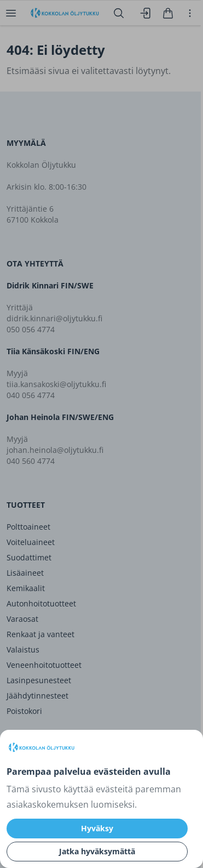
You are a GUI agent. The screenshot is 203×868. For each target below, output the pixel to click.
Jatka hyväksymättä (97, 851)
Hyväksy (97, 828)
